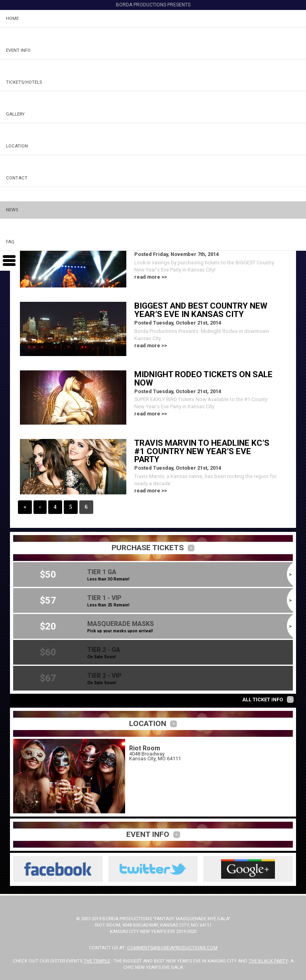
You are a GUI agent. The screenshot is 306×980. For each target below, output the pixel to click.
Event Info (18, 50)
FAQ (10, 242)
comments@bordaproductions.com (172, 948)
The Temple (97, 961)
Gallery (15, 114)
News (12, 210)
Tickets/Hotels (24, 82)
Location (17, 146)
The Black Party (268, 961)
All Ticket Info (263, 700)
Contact (17, 178)
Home (12, 19)
